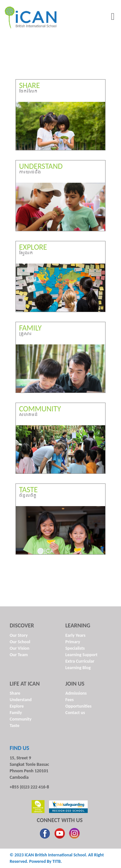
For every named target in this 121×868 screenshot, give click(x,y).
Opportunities (79, 706)
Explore (17, 706)
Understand (21, 700)
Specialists (75, 648)
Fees (70, 700)
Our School (20, 642)
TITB (57, 861)
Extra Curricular (80, 661)
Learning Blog (78, 668)
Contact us (75, 713)
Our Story (19, 635)
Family (16, 713)
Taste (15, 726)
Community (21, 719)
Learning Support (82, 655)
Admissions (76, 693)
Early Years (76, 635)
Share (15, 693)
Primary (73, 642)
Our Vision (20, 648)
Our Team (19, 655)
